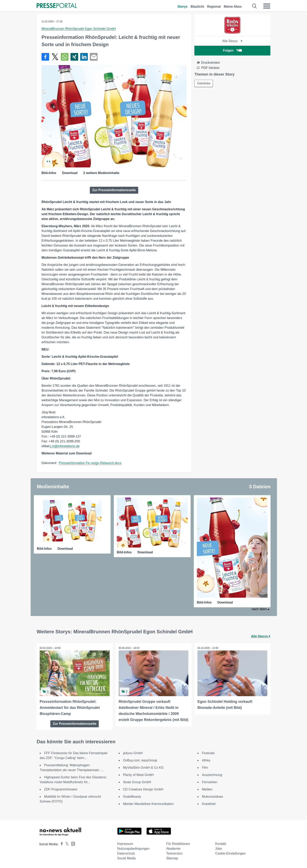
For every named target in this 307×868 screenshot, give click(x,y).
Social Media (127, 858)
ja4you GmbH (133, 753)
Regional (214, 7)
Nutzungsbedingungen (133, 849)
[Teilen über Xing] (74, 57)
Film (205, 768)
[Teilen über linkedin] (84, 57)
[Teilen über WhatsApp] (65, 57)
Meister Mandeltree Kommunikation (148, 804)
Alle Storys (232, 41)
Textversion (174, 853)
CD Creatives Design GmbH (143, 789)
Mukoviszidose (212, 797)
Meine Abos (233, 7)
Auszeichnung (212, 775)
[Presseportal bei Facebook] (61, 844)
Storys (183, 7)
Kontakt (221, 844)
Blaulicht (197, 7)
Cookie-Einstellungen (230, 853)
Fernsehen (210, 782)
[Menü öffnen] (267, 6)
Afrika (206, 760)
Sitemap (172, 858)
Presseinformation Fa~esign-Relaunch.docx (90, 463)
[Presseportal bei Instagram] (72, 844)
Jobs (219, 849)
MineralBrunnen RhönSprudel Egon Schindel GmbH (79, 29)
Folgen (232, 50)
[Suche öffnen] (255, 6)
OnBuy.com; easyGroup (140, 760)
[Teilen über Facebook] (45, 57)
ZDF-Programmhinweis (61, 789)
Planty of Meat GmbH (138, 775)
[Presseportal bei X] (66, 844)
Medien (207, 789)
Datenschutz (126, 853)
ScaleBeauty (132, 797)
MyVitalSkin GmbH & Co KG (143, 768)
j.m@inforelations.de (65, 446)
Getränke (204, 83)
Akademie (173, 849)
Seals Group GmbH (137, 782)
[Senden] (94, 57)
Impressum (125, 844)
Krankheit (209, 804)
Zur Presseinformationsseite (114, 190)
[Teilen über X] (55, 57)
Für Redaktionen (178, 844)
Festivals (208, 753)
